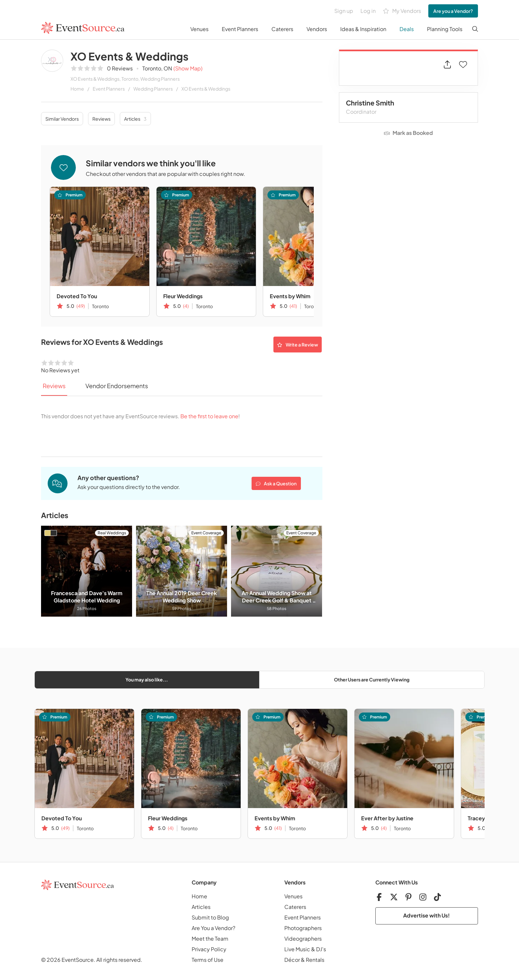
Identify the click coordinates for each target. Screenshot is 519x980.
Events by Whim (290, 296)
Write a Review (298, 345)
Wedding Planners (153, 89)
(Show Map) (188, 68)
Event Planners (240, 29)
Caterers (282, 29)
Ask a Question (276, 483)
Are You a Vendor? (213, 928)
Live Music (297, 949)
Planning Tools (445, 29)
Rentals (315, 960)
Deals (407, 29)
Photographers (303, 928)
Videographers (303, 939)
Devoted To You (77, 296)
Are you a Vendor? (453, 11)
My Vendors (402, 11)
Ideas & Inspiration (363, 29)
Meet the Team (210, 939)
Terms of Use (208, 960)
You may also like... (147, 679)
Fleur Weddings (183, 296)
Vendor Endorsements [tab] (117, 386)
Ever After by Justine (387, 818)
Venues (199, 29)
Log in (368, 11)
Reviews (101, 119)
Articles (135, 119)
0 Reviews (120, 68)
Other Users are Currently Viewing (372, 679)
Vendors (317, 29)
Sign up (344, 11)
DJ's (321, 949)
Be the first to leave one (209, 416)
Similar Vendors (62, 119)
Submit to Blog (210, 917)
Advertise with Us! (426, 915)
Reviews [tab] (54, 386)
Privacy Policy (209, 949)
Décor (292, 960)
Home (77, 89)
